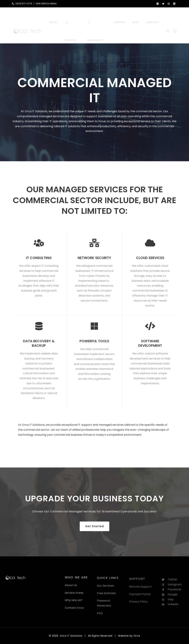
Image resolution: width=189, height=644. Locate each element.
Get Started (94, 529)
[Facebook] (158, 4)
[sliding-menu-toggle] (175, 25)
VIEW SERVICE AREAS (46, 4)
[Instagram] (169, 4)
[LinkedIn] (174, 4)
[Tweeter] (163, 4)
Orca (137, 636)
